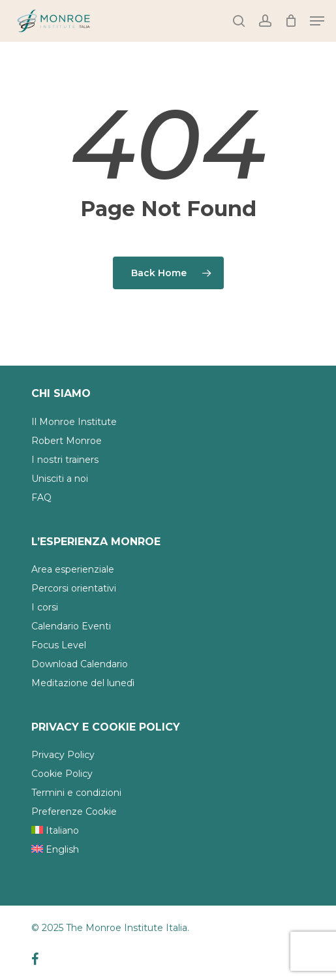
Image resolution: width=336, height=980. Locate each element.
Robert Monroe (67, 441)
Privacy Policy (63, 755)
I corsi (45, 607)
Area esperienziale (73, 569)
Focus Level (59, 645)
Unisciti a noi (60, 479)
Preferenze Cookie (74, 812)
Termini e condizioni (76, 793)
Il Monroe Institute (74, 422)
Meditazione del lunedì (83, 683)
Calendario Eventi (71, 626)
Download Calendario (80, 664)
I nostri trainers (65, 460)
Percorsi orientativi (74, 588)
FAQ (41, 498)
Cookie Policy (62, 774)
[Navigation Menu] (317, 21)
